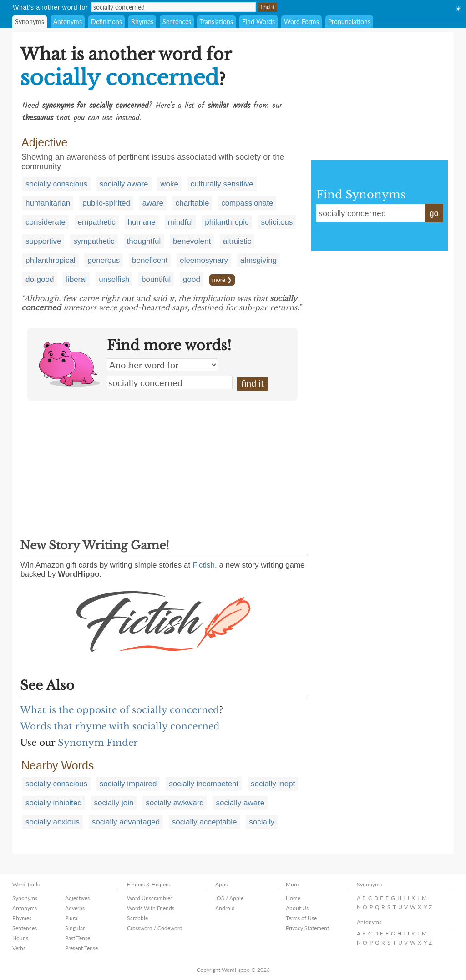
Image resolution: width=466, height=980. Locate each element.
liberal (76, 279)
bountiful (156, 279)
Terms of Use (301, 918)
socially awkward (175, 803)
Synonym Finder (98, 743)
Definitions (106, 22)
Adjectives (77, 898)
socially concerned (170, 382)
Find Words (258, 22)
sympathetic (94, 241)
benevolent (192, 241)
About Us (297, 908)
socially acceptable (205, 822)
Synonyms (30, 22)
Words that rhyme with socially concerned (120, 726)
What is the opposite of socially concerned (120, 710)
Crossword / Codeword (155, 928)
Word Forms (301, 22)
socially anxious (53, 822)
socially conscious (56, 184)
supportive (43, 241)
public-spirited (106, 203)
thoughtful (144, 241)
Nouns (20, 938)
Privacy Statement (307, 928)
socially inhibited (54, 803)
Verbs (19, 948)
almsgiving (258, 260)
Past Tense (78, 938)
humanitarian (48, 203)
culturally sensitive (222, 184)
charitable (192, 203)
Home (293, 898)
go (434, 213)
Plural (72, 918)
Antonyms (68, 22)
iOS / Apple (229, 898)
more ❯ (222, 280)
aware (153, 203)
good (192, 279)
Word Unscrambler (149, 898)
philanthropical (51, 260)
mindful (180, 222)
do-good (40, 279)
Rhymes (142, 22)
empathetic (97, 222)
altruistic (237, 241)
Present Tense (81, 948)
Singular (75, 928)
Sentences (177, 22)
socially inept (273, 784)
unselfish (114, 279)
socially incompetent (204, 784)
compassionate (247, 203)
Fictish (204, 565)
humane (142, 222)
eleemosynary (204, 260)
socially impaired (128, 784)
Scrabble (137, 918)
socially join (114, 803)
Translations (216, 22)
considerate (46, 222)
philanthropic (227, 222)
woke (169, 184)
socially (262, 822)
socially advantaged (126, 822)
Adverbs (75, 908)
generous (104, 260)
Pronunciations (349, 22)
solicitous (277, 222)
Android (225, 908)
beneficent (150, 260)
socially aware (124, 184)
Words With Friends (151, 908)
